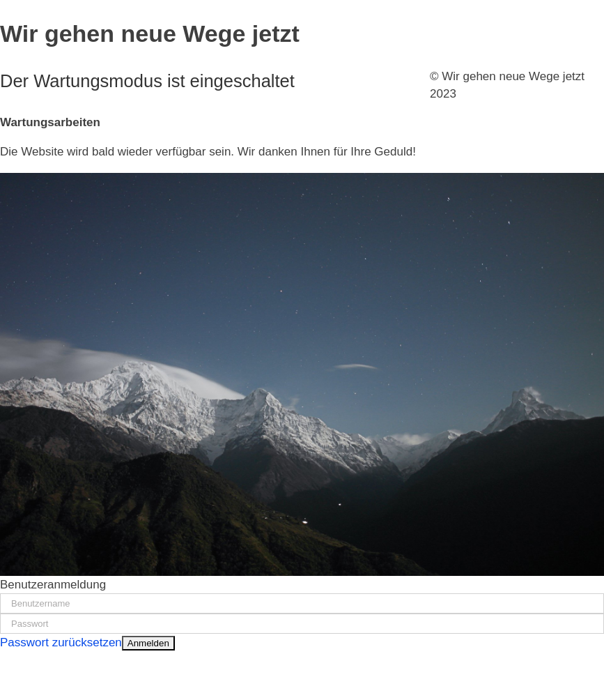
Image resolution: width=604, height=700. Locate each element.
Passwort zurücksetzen (61, 642)
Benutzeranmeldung (53, 585)
